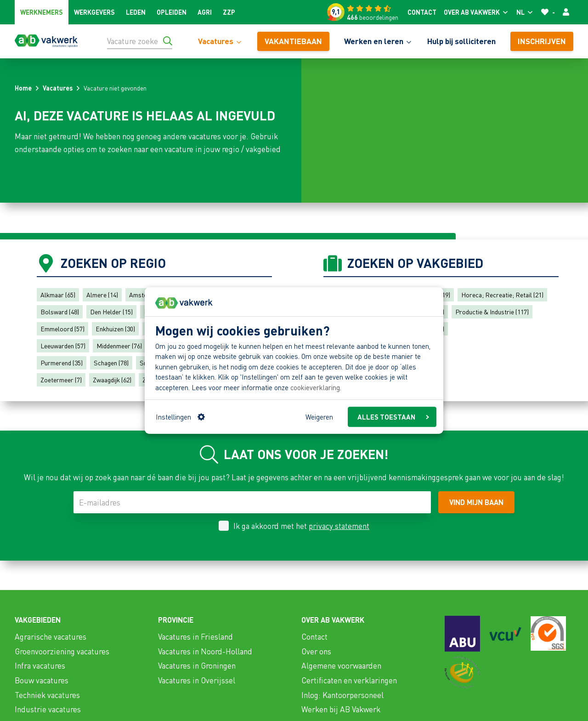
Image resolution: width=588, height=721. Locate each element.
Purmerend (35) (62, 363)
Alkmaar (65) (58, 295)
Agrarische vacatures (51, 636)
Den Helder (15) (111, 312)
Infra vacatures (40, 665)
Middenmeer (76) (119, 346)
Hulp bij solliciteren (461, 41)
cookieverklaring (315, 387)
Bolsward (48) (60, 312)
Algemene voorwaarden (341, 665)
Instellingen (180, 417)
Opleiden (172, 12)
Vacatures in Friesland (195, 636)
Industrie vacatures (48, 709)
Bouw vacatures (42, 680)
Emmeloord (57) (62, 329)
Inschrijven (542, 41)
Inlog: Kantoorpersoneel (342, 695)
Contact (422, 12)
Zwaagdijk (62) (112, 380)
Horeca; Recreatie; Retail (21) (502, 295)
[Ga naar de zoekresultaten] (168, 41)
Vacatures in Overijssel (197, 680)
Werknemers (42, 12)
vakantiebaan (293, 41)
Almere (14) (102, 295)
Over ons (316, 651)
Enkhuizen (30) (115, 329)
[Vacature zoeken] (140, 41)
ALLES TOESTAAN (393, 417)
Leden (136, 12)
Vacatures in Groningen (197, 665)
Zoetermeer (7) (61, 380)
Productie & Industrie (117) (492, 312)
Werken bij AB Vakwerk (341, 709)
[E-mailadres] (252, 502)
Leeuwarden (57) (63, 346)
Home (23, 88)
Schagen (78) (111, 363)
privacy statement (339, 526)
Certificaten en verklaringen (349, 680)
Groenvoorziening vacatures (62, 651)
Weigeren (319, 417)
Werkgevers (94, 12)
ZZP (229, 12)
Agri (205, 12)
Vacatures (58, 88)
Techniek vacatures (47, 695)
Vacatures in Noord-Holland (205, 651)
